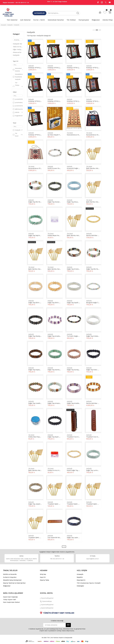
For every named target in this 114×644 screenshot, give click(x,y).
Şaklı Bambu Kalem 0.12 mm (97, 169)
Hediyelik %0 (17, 45)
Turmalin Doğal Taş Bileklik (77, 337)
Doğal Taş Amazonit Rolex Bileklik (59, 404)
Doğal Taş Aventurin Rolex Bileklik (60, 371)
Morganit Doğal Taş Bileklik (96, 304)
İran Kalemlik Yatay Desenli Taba (59, 539)
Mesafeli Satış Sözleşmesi (12, 581)
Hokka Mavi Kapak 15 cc (37, 438)
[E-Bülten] (68, 626)
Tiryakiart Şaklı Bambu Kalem (58, 505)
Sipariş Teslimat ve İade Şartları (14, 584)
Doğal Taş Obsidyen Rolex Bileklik (40, 337)
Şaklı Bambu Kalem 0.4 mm (38, 270)
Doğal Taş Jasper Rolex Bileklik (39, 505)
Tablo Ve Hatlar (18, 48)
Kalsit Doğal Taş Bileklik (75, 471)
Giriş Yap (43, 575)
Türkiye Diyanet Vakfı (10, 601)
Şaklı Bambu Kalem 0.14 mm (58, 270)
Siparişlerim (81, 581)
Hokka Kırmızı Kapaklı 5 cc (57, 471)
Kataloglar (80, 587)
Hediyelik (10, 25)
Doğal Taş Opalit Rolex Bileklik (77, 304)
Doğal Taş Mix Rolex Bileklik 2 (97, 270)
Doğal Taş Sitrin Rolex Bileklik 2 (59, 304)
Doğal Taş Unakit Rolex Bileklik (39, 404)
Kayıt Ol (43, 578)
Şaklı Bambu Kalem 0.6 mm (77, 236)
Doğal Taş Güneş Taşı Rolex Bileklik (79, 371)
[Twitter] (46, 603)
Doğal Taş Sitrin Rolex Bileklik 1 (39, 304)
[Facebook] (47, 600)
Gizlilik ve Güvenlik (10, 575)
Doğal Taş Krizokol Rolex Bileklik (78, 270)
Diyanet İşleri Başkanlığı (10, 598)
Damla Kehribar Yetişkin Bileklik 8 (98, 404)
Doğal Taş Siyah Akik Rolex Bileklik (60, 438)
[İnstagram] (47, 606)
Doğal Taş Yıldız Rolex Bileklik (97, 371)
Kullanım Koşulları (10, 578)
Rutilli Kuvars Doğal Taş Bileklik (59, 169)
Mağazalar (7, 587)
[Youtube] (110, 3)
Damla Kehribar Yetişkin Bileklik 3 (98, 236)
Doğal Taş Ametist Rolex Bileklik (78, 404)
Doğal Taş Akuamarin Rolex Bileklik (79, 203)
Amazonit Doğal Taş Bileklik (77, 169)
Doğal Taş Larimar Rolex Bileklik (98, 471)
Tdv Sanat (70, 134)
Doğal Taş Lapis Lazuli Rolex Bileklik (80, 539)
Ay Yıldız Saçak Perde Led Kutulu (60, 136)
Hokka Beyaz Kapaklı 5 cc (57, 236)
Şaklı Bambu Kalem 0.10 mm (97, 203)
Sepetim (80, 578)
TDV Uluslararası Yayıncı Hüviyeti (89, 584)
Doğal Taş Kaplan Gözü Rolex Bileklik (41, 371)
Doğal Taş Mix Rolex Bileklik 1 (39, 203)
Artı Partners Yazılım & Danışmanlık (62, 639)
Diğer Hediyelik (18, 50)
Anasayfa (3, 25)
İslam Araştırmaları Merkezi (11, 603)
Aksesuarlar (17, 53)
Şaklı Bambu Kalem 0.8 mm (38, 471)
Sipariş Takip (44, 581)
